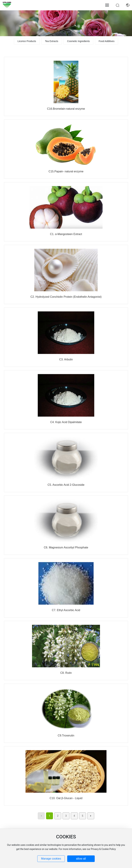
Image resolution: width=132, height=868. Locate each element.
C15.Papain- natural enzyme (66, 171)
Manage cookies (51, 859)
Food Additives (107, 41)
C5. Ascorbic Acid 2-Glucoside (66, 485)
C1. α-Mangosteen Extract (66, 234)
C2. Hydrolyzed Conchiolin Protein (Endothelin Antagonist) (66, 297)
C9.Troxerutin (66, 736)
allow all (81, 859)
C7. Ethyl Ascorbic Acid (66, 610)
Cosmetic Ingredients (79, 41)
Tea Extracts (52, 41)
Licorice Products (27, 41)
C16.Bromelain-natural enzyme (66, 109)
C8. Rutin (66, 673)
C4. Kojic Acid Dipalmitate (66, 422)
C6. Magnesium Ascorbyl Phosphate (66, 547)
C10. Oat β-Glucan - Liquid (66, 798)
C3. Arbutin (66, 359)
